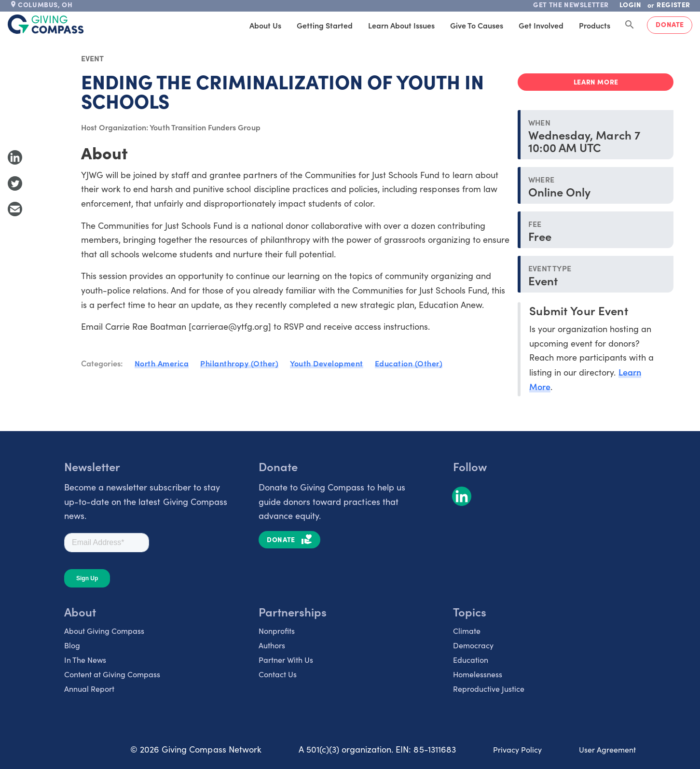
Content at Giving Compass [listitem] (112, 674)
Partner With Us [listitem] (286, 660)
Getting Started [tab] (325, 25)
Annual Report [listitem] (89, 689)
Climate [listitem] (467, 631)
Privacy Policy (517, 749)
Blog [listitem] (72, 645)
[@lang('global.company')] (46, 24)
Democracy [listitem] (473, 645)
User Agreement (607, 749)
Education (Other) (409, 363)
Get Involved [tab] (541, 25)
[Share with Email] (15, 209)
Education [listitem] (471, 660)
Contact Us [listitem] (278, 674)
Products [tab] (595, 25)
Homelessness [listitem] (478, 674)
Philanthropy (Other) (239, 363)
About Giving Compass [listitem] (104, 631)
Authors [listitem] (272, 645)
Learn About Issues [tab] (401, 25)
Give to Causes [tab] (477, 25)
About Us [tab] (265, 25)
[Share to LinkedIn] (15, 157)
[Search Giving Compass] (630, 25)
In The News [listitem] (85, 660)
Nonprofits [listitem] (277, 631)
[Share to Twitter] (15, 183)
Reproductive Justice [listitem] (489, 689)
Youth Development (327, 363)
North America (162, 363)
